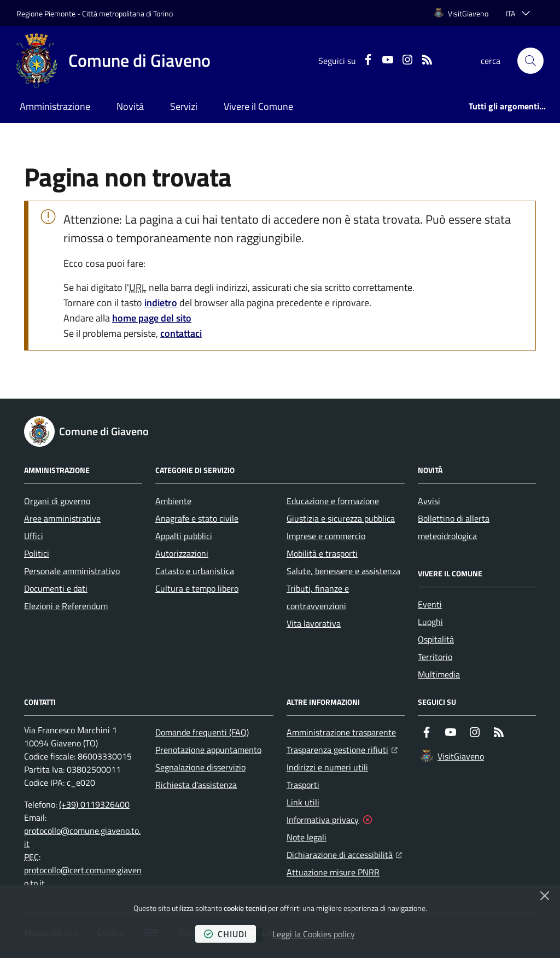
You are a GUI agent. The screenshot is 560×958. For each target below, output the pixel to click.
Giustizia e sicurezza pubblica (341, 518)
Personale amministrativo (72, 571)
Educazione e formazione (333, 501)
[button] (530, 61)
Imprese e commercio (326, 536)
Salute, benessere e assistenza (343, 571)
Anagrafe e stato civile (197, 518)
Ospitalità (436, 639)
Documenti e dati (56, 588)
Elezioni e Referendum (66, 606)
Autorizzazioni (182, 553)
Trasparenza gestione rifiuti (342, 749)
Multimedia (439, 674)
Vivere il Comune (258, 106)
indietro (161, 303)
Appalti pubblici (184, 536)
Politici (37, 553)
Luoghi (430, 622)
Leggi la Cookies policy (314, 934)
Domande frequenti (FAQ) (202, 732)
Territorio (435, 657)
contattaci (181, 333)
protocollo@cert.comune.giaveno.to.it (83, 877)
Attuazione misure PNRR (333, 872)
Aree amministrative (62, 518)
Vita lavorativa (314, 623)
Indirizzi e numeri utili (327, 767)
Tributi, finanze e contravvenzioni (318, 597)
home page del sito (152, 318)
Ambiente (173, 501)
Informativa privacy (323, 820)
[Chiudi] (545, 896)
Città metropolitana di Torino (127, 13)
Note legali (307, 837)
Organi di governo (57, 501)
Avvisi (429, 501)
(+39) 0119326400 (94, 804)
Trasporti (303, 785)
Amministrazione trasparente (341, 732)
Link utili (303, 802)
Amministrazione (55, 106)
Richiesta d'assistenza (196, 785)
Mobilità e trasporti (322, 553)
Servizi (184, 106)
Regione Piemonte (46, 13)
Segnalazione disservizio (200, 767)
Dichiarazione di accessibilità (344, 854)
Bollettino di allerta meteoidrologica (454, 527)
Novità (130, 106)
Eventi (430, 604)
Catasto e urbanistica (195, 571)
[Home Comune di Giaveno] (113, 61)
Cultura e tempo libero (197, 588)
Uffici (34, 536)
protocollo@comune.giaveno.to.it (82, 837)
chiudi (226, 934)
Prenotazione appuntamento (208, 750)
